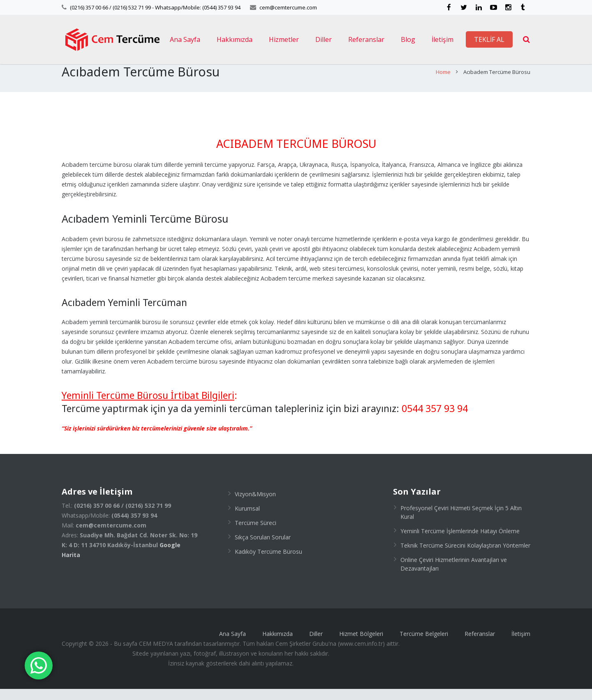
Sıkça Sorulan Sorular (263, 548)
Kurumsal (247, 519)
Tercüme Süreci (256, 534)
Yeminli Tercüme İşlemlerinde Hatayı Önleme (460, 542)
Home (443, 83)
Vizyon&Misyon (255, 505)
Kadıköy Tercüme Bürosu (268, 563)
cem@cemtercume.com (288, 7)
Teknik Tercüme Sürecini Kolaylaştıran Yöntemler (465, 556)
